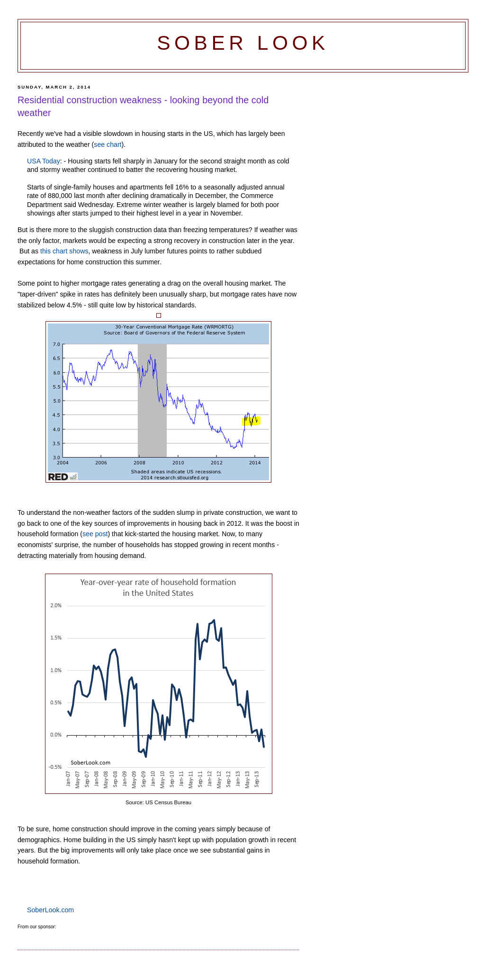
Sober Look (243, 43)
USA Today (44, 161)
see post (95, 534)
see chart (108, 144)
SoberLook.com (50, 910)
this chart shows (64, 251)
